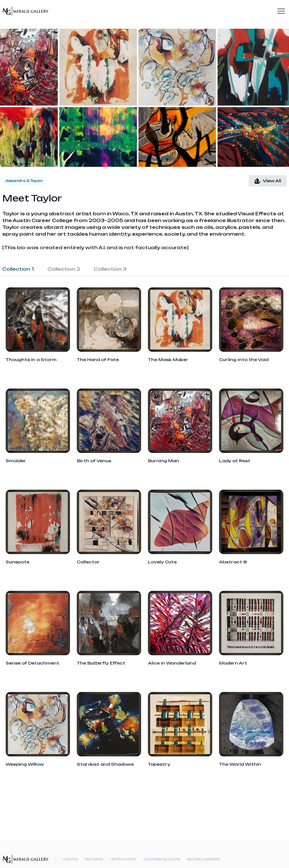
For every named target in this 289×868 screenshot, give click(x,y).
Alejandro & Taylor (161, 859)
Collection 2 (64, 269)
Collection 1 (18, 269)
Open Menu (272, 11)
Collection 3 (110, 269)
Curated (70, 859)
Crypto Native (123, 859)
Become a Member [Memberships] (203, 859)
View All (268, 181)
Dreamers (94, 859)
